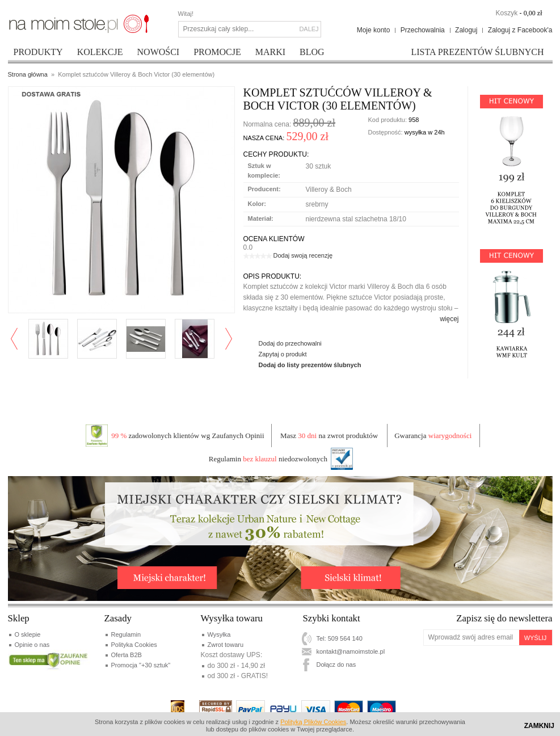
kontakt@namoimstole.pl (351, 651)
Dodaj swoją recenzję (303, 255)
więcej (449, 319)
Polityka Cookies (134, 645)
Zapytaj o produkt (283, 354)
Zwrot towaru (226, 645)
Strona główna (28, 74)
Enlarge (40, 300)
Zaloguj (466, 30)
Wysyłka (219, 634)
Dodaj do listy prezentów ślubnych (310, 365)
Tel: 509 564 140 (340, 638)
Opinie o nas (32, 645)
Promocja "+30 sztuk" (141, 665)
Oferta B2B (127, 655)
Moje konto (374, 30)
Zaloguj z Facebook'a (520, 30)
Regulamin (126, 634)
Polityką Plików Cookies (313, 722)
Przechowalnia (423, 30)
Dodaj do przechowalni (290, 343)
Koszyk (506, 13)
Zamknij (539, 726)
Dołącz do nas (336, 664)
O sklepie (28, 634)
